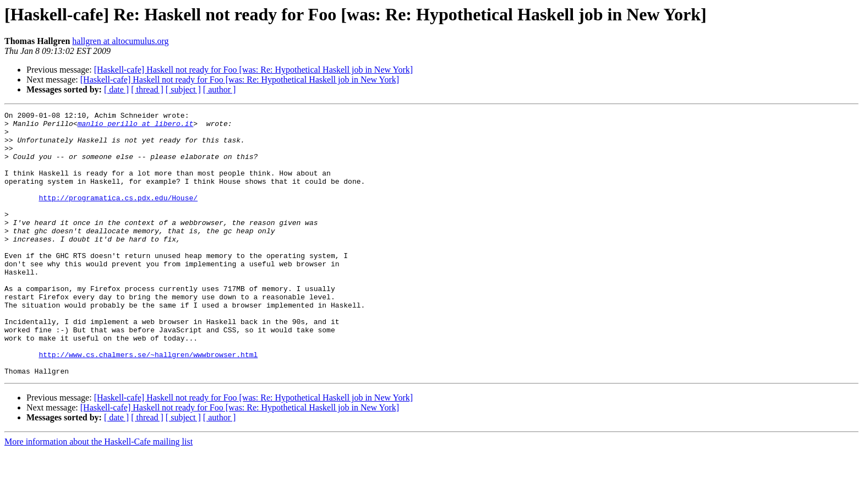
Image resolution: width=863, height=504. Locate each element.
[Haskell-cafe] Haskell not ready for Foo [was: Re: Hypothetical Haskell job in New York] (253, 70)
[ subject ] (183, 89)
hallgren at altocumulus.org (120, 41)
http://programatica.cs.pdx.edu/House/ (118, 216)
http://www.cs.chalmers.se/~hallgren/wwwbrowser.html (148, 404)
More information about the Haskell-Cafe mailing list (99, 494)
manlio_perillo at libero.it (136, 127)
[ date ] (116, 89)
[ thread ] (147, 89)
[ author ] (220, 89)
